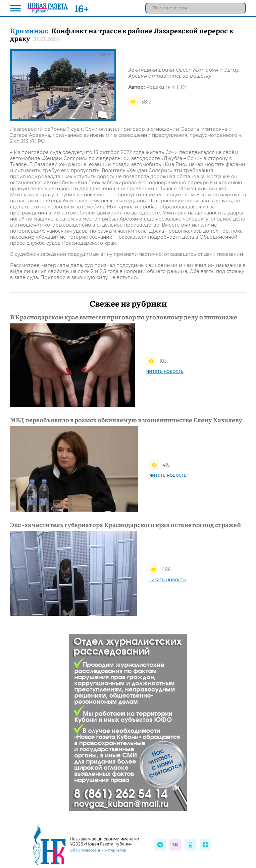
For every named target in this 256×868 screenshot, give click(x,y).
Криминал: (29, 30)
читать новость (165, 371)
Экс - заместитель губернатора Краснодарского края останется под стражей (125, 525)
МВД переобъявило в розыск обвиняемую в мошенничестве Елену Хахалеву (126, 420)
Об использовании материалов (98, 850)
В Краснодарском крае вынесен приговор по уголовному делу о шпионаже (124, 317)
